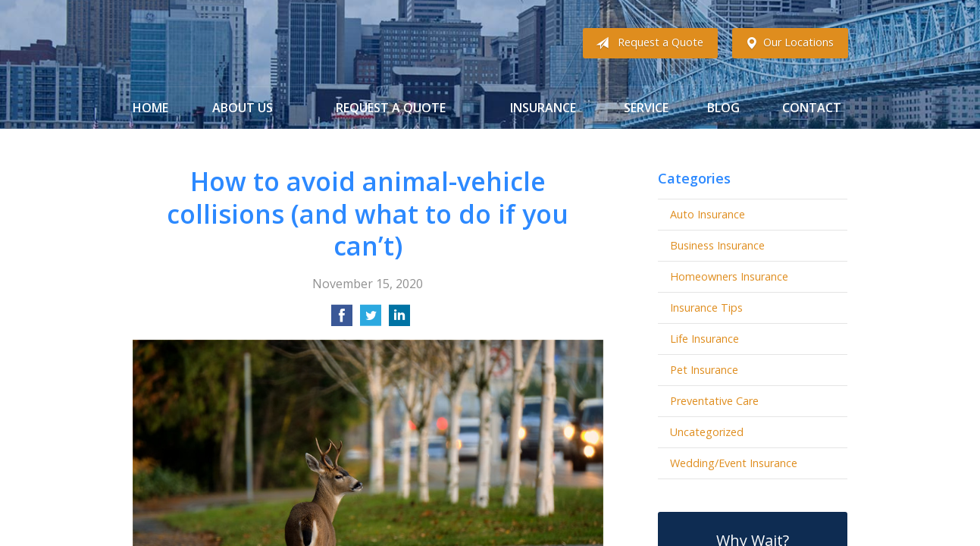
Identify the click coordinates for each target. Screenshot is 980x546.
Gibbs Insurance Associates (252, 43)
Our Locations (786, 43)
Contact (812, 108)
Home (150, 108)
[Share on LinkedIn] (399, 320)
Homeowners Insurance (729, 276)
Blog (723, 108)
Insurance (543, 108)
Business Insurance (717, 245)
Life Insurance (704, 339)
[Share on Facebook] (342, 320)
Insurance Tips (706, 308)
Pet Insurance (704, 370)
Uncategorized (707, 432)
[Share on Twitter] (371, 320)
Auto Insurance (708, 214)
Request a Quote (647, 43)
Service (646, 108)
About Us (243, 108)
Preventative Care (714, 401)
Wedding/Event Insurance (734, 463)
